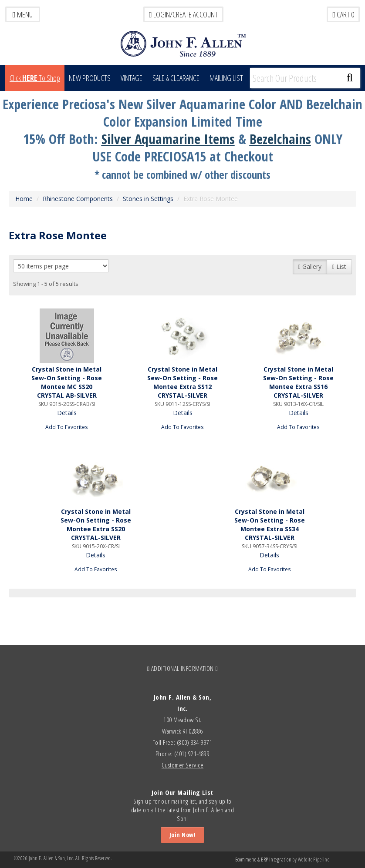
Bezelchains (280, 139)
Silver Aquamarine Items (168, 139)
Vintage (132, 78)
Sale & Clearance (176, 78)
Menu (23, 14)
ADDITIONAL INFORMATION (183, 668)
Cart (343, 14)
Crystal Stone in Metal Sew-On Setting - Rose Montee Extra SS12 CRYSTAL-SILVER (182, 382)
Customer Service (182, 765)
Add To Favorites (67, 427)
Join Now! (182, 835)
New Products (90, 78)
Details (67, 413)
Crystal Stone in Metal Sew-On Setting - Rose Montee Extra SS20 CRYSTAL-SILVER (96, 524)
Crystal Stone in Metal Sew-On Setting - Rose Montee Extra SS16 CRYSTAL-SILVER (298, 382)
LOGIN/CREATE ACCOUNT (183, 14)
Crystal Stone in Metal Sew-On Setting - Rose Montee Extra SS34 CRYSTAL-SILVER (270, 524)
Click (35, 78)
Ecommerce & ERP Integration (263, 860)
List (339, 266)
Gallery (310, 266)
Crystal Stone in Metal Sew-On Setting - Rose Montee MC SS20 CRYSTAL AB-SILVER (67, 382)
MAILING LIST (226, 78)
